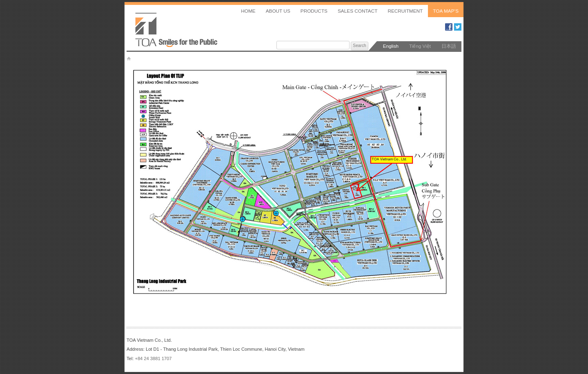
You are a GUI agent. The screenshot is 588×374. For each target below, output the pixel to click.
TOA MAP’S (446, 11)
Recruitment (405, 11)
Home (248, 11)
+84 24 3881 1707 (153, 358)
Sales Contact (357, 11)
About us (278, 11)
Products (314, 11)
